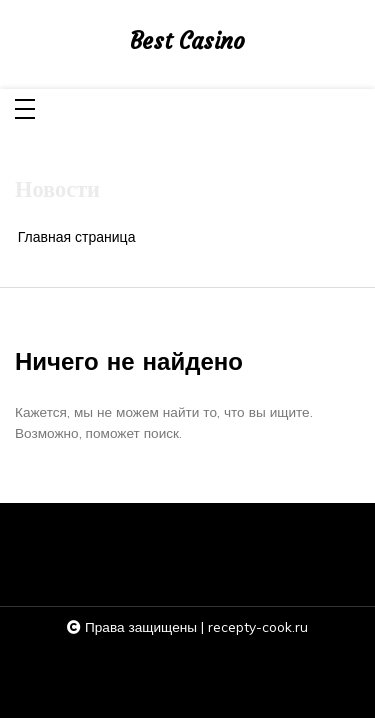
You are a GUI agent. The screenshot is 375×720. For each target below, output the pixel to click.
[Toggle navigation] (25, 110)
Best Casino (187, 41)
